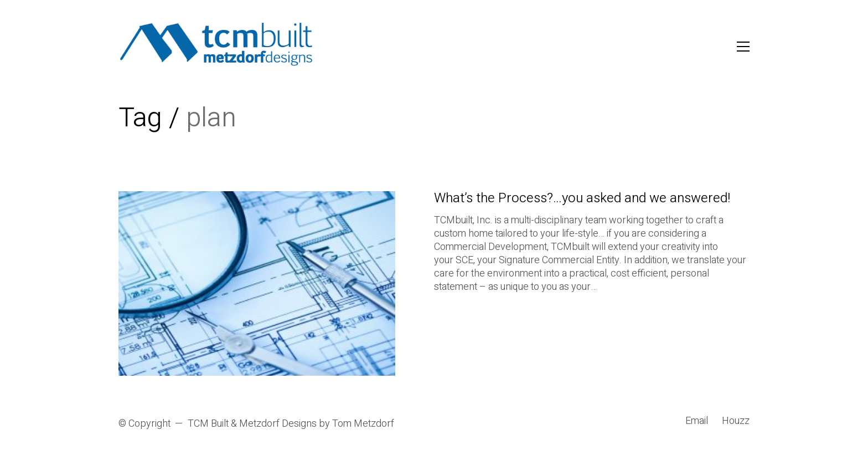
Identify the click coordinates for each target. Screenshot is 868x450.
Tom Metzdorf (363, 424)
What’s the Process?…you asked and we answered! (582, 198)
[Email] (697, 421)
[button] (743, 47)
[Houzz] (736, 421)
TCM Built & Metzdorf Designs (252, 424)
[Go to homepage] (217, 46)
